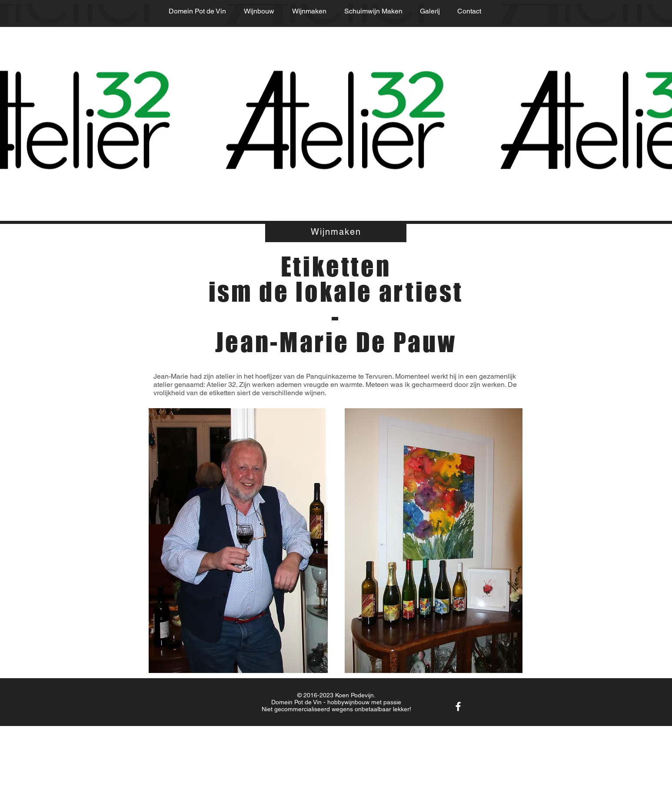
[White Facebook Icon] (458, 706)
